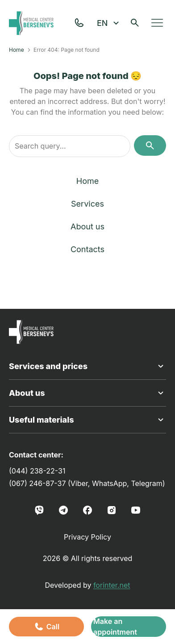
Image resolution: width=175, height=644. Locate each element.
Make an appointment (115, 627)
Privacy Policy (87, 537)
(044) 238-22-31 (37, 471)
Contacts (87, 249)
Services (87, 204)
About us (87, 226)
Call (46, 627)
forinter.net (112, 585)
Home (17, 50)
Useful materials (87, 420)
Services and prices (87, 366)
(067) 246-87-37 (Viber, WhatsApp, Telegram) (87, 483)
